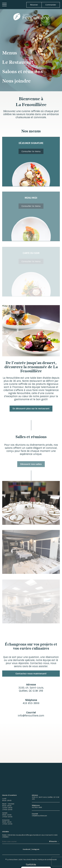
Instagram (36, 849)
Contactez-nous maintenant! (31, 674)
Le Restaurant (18, 62)
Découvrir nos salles (31, 466)
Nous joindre (16, 81)
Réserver (34, 5)
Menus (10, 53)
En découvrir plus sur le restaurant (31, 409)
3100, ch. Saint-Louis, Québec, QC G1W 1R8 (31, 689)
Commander (51, 5)
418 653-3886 (31, 703)
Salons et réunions (22, 71)
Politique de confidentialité (47, 860)
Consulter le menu (31, 152)
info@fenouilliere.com (31, 716)
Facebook (27, 849)
